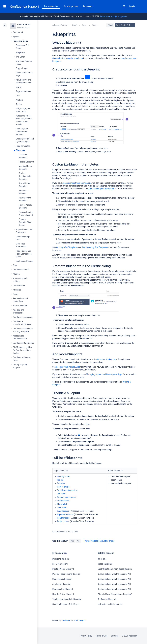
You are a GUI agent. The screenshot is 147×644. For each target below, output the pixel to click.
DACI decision (63, 511)
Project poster (63, 521)
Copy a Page (21, 68)
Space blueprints (105, 564)
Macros (16, 274)
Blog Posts (21, 52)
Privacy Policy (86, 636)
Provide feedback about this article (99, 541)
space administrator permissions (77, 183)
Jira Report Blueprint (61, 584)
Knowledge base (71, 6)
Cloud (110, 25)
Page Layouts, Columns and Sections (22, 132)
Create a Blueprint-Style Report (25, 222)
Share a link (62, 504)
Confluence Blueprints (107, 599)
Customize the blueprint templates (68, 58)
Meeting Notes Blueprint (63, 569)
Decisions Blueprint (61, 559)
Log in (132, 6)
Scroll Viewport (80, 620)
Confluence (66, 620)
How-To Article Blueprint (63, 594)
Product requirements (67, 497)
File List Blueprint (26, 162)
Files (15, 265)
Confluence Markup (24, 261)
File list (60, 480)
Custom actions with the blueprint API (114, 574)
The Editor (20, 57)
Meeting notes (63, 476)
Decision (61, 483)
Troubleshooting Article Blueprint (67, 599)
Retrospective (63, 501)
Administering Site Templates (101, 189)
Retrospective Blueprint (63, 589)
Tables (19, 104)
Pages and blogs (20, 41)
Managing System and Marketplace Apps (104, 374)
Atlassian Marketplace (107, 359)
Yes (72, 541)
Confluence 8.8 (24, 24)
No (78, 541)
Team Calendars (20, 306)
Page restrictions (23, 91)
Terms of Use (101, 636)
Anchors (19, 100)
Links (18, 96)
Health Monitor (64, 518)
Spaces (16, 37)
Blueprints (20, 150)
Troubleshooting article (67, 490)
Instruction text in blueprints (110, 604)
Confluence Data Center (23, 343)
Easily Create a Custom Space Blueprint (115, 569)
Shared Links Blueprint (62, 579)
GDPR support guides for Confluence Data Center (22, 350)
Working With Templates (67, 247)
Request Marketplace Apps (68, 367)
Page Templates (23, 146)
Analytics (17, 290)
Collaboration (19, 285)
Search (124, 6)
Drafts (19, 87)
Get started (18, 32)
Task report (62, 508)
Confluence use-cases (23, 317)
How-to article (63, 487)
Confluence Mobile (21, 270)
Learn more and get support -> (113, 16)
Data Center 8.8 (125, 25)
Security (115, 636)
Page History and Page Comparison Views (24, 254)
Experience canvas (65, 514)
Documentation (51, 6)
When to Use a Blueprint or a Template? (115, 594)
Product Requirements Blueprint (25, 176)
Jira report (62, 494)
